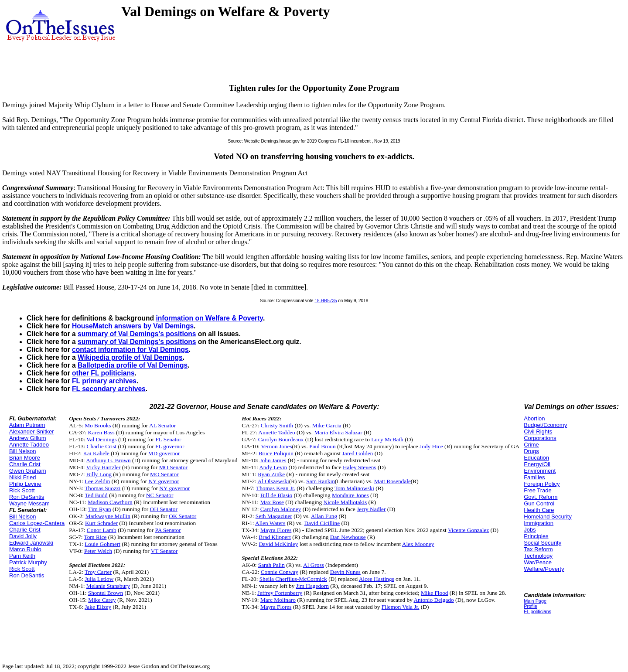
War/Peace (538, 562)
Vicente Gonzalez (468, 530)
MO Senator (173, 467)
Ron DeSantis (27, 497)
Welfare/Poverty (544, 569)
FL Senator (168, 439)
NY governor (164, 481)
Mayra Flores (276, 530)
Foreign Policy (542, 484)
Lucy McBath (387, 439)
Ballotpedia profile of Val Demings (133, 365)
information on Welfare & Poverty (209, 318)
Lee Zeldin (97, 481)
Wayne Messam (29, 503)
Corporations (540, 438)
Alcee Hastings (377, 579)
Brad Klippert (275, 537)
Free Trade (538, 490)
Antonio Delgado (433, 600)
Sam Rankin (321, 481)
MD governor (164, 453)
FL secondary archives (109, 389)
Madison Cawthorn (110, 502)
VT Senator (164, 551)
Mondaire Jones (350, 495)
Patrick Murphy (28, 562)
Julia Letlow (99, 579)
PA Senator (168, 530)
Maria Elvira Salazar (338, 432)
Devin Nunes (345, 572)
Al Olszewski (273, 481)
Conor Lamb (102, 530)
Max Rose (272, 502)
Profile (531, 606)
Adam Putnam (27, 425)
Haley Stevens (360, 467)
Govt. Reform (541, 497)
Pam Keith (22, 556)
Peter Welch (98, 551)
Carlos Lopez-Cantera (37, 523)
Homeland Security (548, 517)
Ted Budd (96, 495)
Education (536, 458)
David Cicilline (322, 523)
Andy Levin (273, 467)
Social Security (543, 543)
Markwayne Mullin (108, 516)
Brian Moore (25, 458)
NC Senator (160, 495)
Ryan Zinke (271, 474)
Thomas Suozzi (103, 488)
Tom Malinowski (354, 488)
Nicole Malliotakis (345, 502)
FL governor (170, 446)
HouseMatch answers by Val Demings (133, 326)
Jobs (530, 530)
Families (534, 477)
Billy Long (99, 474)
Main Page (535, 601)
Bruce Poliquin (276, 453)
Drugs (531, 451)
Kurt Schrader (101, 523)
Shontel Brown (106, 593)
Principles (536, 536)
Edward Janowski (31, 543)
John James (273, 460)
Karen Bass (101, 432)
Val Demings (101, 439)
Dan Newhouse (348, 537)
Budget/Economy (545, 425)
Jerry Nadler (371, 509)
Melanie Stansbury (108, 586)
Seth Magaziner (274, 516)
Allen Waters (270, 523)
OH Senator (164, 509)
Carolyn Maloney (281, 509)
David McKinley (278, 544)
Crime (531, 445)
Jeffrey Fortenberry (280, 593)
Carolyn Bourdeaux (281, 439)
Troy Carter (98, 572)
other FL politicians (103, 373)
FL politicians (538, 611)
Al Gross (314, 565)
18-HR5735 (326, 301)
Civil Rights (538, 432)
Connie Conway (280, 572)
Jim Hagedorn (312, 586)
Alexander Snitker (32, 432)
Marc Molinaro (278, 600)
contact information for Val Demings (130, 350)
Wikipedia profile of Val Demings (130, 357)
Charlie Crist (25, 464)
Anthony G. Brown (108, 460)
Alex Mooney (418, 544)
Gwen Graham (28, 471)
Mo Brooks (98, 425)
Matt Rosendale (392, 481)
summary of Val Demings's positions (137, 334)
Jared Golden (358, 453)
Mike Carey (102, 600)
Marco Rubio (25, 549)
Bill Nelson (22, 451)
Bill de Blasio (276, 495)
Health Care (539, 510)
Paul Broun (322, 446)
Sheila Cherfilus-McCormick (293, 579)
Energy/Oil (537, 464)
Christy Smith (277, 425)
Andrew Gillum (28, 438)
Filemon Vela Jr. (401, 607)
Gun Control (539, 503)
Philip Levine (25, 484)
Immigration (539, 523)
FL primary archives (104, 381)
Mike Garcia (327, 425)
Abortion (534, 418)
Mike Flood (435, 593)
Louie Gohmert (102, 544)
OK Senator (183, 516)
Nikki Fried (22, 477)
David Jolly (23, 536)
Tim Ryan (100, 509)
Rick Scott (22, 490)
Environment (540, 471)
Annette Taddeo (29, 445)
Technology (538, 556)
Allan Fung (324, 516)
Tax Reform (538, 549)
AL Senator (162, 425)
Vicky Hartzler (104, 467)
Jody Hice (431, 446)
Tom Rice (95, 537)
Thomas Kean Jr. (276, 488)
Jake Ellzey (98, 607)
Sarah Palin (271, 565)
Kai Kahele (96, 453)
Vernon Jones (276, 446)
